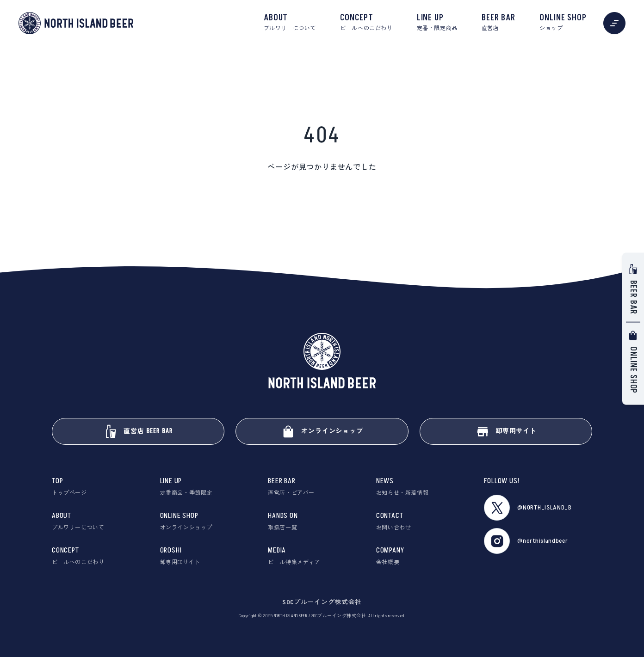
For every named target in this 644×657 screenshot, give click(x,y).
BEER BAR (498, 23)
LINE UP (437, 23)
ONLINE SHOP (563, 23)
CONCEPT (366, 23)
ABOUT (290, 23)
